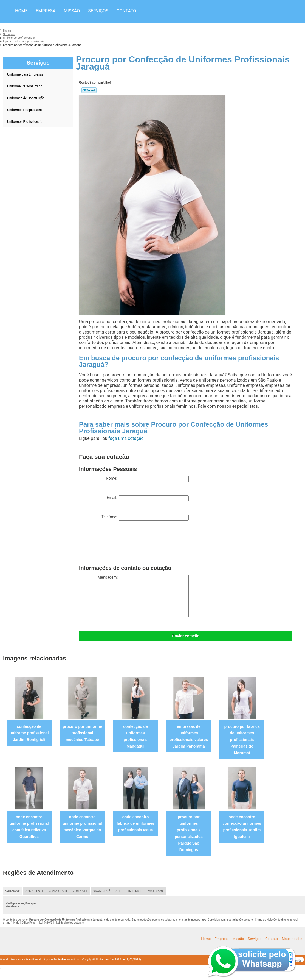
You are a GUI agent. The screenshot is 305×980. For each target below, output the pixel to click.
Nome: (147, 479)
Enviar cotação (186, 636)
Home (21, 11)
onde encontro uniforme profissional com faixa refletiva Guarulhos (29, 827)
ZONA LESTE (34, 891)
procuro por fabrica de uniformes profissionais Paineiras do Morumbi (242, 740)
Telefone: (145, 518)
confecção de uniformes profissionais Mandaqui (135, 736)
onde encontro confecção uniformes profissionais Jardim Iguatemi (242, 827)
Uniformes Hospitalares (25, 110)
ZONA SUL (80, 891)
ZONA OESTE (58, 891)
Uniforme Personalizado (25, 86)
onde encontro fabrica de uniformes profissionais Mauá (135, 823)
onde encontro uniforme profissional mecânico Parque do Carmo (82, 827)
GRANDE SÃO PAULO (108, 891)
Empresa (46, 11)
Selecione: (13, 891)
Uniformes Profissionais (25, 122)
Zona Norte (155, 891)
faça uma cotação (126, 438)
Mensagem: (143, 596)
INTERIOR (135, 891)
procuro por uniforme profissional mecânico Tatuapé (82, 733)
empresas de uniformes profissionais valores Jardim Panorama (189, 736)
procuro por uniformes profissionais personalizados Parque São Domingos (189, 833)
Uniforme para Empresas (26, 74)
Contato (126, 11)
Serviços (98, 11)
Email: (148, 498)
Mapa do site (292, 939)
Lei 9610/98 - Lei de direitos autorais (61, 923)
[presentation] (121, 544)
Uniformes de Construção (26, 98)
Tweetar (89, 90)
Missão (72, 11)
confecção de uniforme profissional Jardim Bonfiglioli (29, 733)
